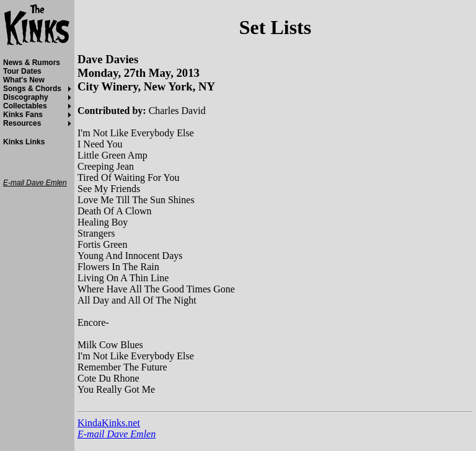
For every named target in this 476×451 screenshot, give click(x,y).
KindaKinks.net (109, 423)
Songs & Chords (32, 89)
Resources (22, 123)
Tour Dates (22, 71)
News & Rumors (32, 63)
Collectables (25, 106)
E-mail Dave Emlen (117, 434)
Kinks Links (24, 142)
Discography (26, 97)
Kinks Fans (23, 115)
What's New (24, 80)
